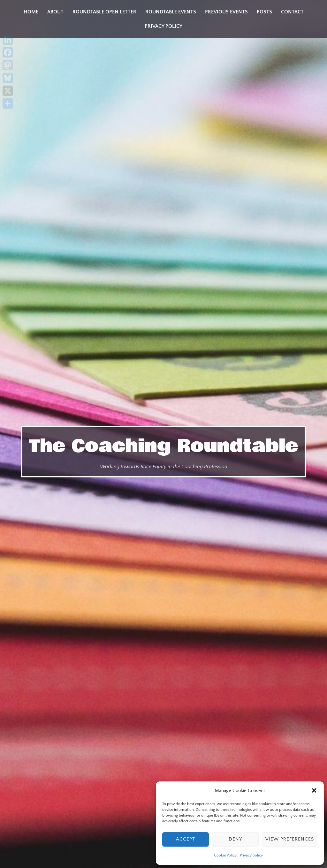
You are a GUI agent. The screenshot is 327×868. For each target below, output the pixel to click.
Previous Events (226, 12)
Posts (264, 12)
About (55, 12)
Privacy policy (251, 855)
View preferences (290, 839)
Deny (235, 839)
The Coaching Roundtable (163, 446)
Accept (186, 839)
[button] (314, 790)
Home (31, 12)
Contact (292, 12)
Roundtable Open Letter (104, 12)
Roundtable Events (171, 12)
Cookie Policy (225, 855)
